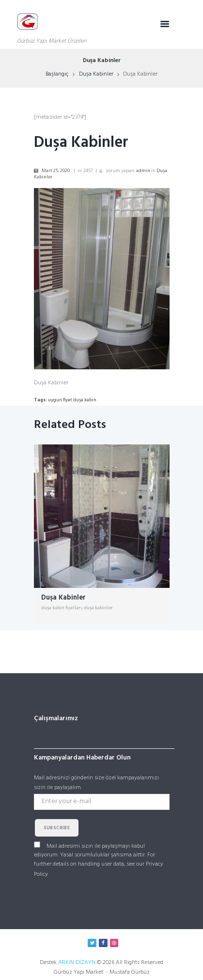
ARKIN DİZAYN (77, 963)
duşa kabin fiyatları (62, 608)
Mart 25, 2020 (56, 171)
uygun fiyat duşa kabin (72, 400)
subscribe (57, 828)
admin (143, 171)
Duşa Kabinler (96, 74)
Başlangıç (57, 74)
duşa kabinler (98, 608)
